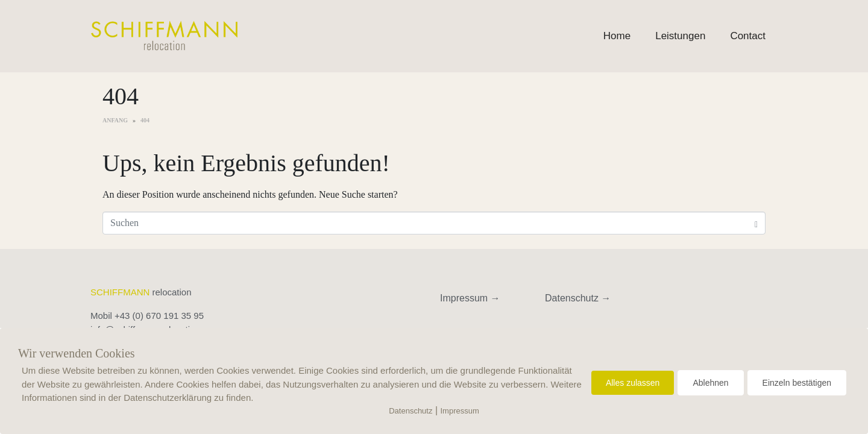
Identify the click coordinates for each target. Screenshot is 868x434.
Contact (748, 36)
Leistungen (680, 36)
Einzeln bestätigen (797, 383)
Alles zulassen (633, 383)
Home (617, 36)
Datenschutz (410, 411)
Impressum (460, 411)
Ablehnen (710, 383)
